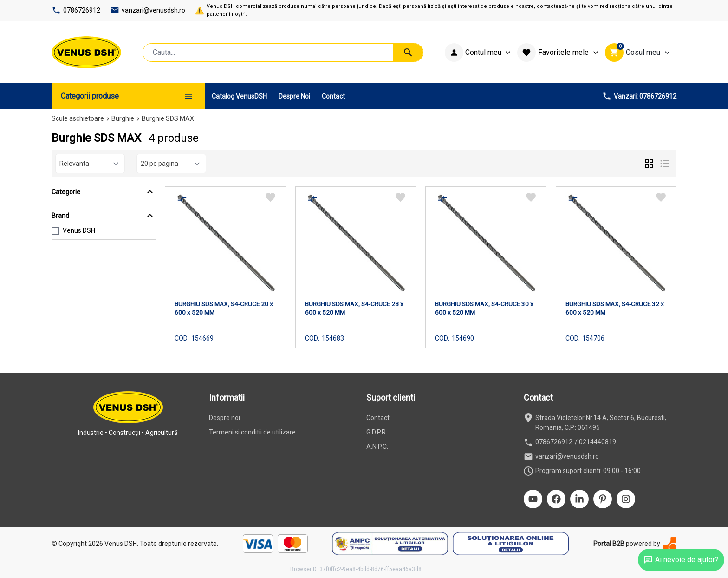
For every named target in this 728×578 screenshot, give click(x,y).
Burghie (123, 118)
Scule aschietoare (78, 118)
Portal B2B (609, 544)
